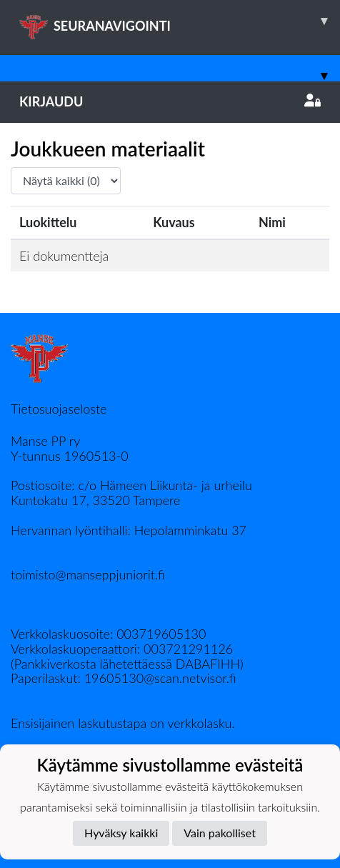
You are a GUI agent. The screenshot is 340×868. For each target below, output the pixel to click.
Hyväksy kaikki (121, 833)
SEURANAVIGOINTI (180, 21)
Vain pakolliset (220, 833)
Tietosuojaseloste (59, 409)
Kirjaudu (170, 101)
